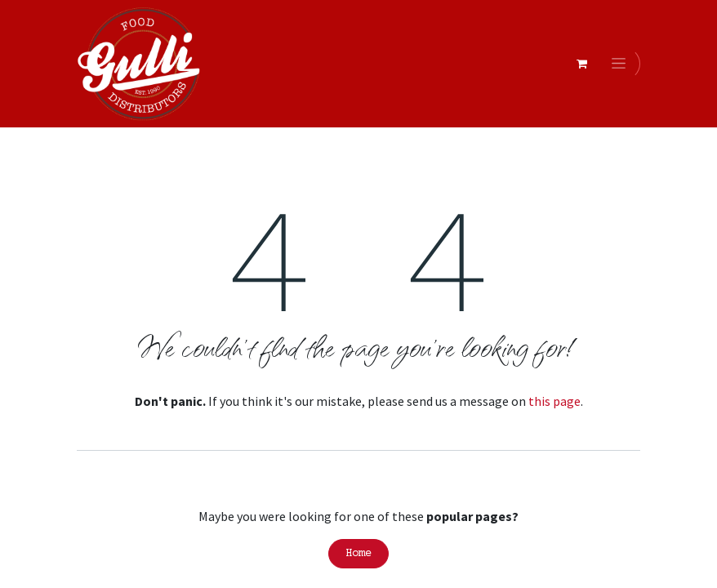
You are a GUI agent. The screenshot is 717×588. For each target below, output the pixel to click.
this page (554, 401)
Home (358, 554)
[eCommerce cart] (581, 64)
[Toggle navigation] (621, 64)
